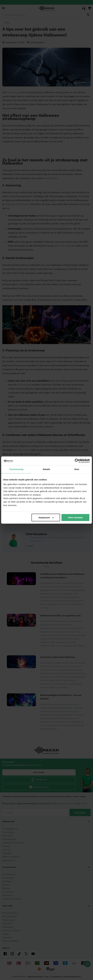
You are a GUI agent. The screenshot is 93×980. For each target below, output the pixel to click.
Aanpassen (46, 517)
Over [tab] (77, 469)
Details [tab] (46, 469)
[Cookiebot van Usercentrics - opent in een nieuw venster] (77, 461)
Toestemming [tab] (16, 469)
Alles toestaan (75, 517)
